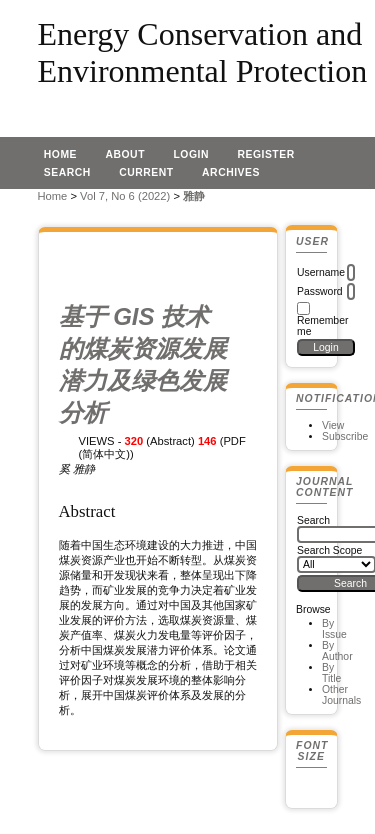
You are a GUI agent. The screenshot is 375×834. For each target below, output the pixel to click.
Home (60, 154)
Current (146, 172)
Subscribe (345, 436)
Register (265, 154)
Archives (231, 172)
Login (191, 154)
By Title (331, 673)
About (125, 154)
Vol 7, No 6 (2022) (125, 196)
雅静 (194, 196)
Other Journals (341, 695)
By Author (337, 651)
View (333, 425)
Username (321, 272)
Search (67, 172)
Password (320, 291)
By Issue (334, 629)
